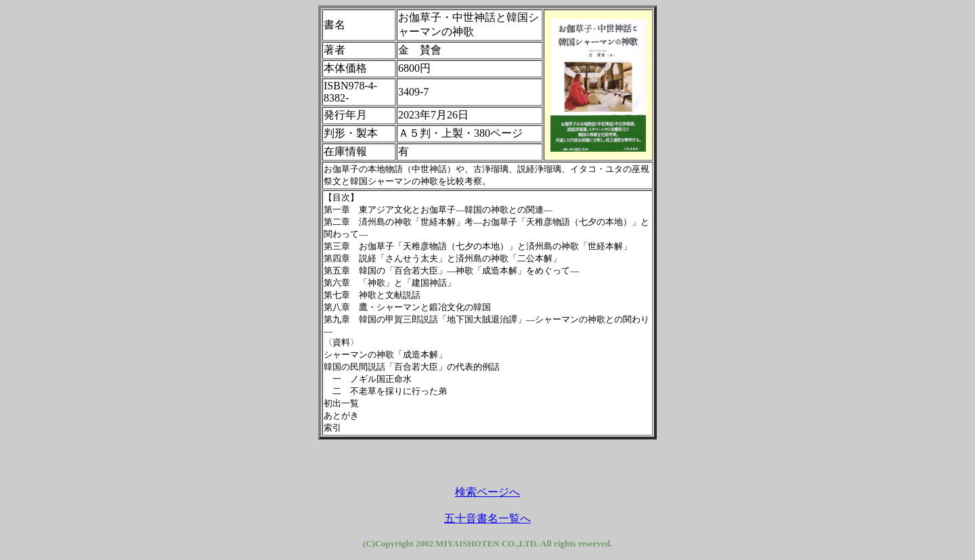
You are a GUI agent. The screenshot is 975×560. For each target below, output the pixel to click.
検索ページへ (487, 492)
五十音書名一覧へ (487, 518)
